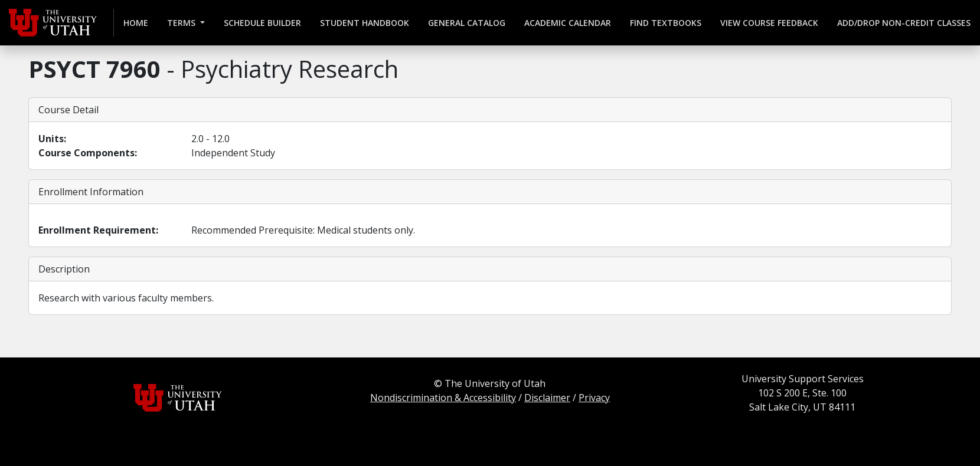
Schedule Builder (262, 23)
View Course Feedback (769, 23)
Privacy (594, 398)
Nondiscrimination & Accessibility (443, 398)
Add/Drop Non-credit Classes (904, 23)
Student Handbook (365, 23)
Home (136, 23)
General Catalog (467, 23)
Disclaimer (547, 398)
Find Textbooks (666, 23)
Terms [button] (182, 23)
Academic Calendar (568, 23)
